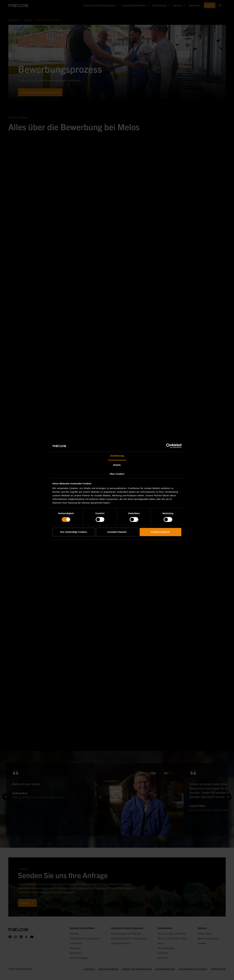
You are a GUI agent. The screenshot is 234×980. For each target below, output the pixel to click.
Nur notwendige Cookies (74, 532)
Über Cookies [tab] (117, 474)
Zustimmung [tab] (117, 456)
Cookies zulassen (160, 532)
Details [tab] (117, 465)
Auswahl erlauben (117, 532)
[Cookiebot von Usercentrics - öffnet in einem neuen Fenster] (168, 446)
